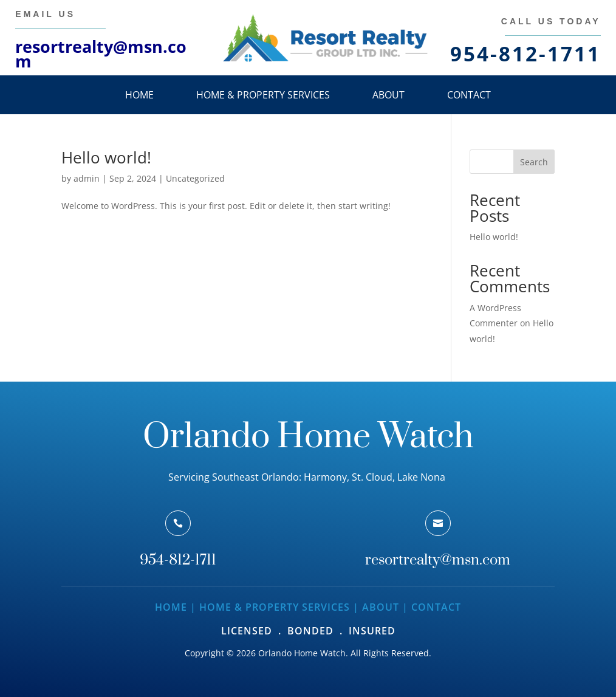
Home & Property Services (263, 95)
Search (534, 162)
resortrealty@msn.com (101, 54)
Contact (469, 95)
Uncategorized (195, 178)
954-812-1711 (178, 560)
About (388, 95)
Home (139, 95)
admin (87, 178)
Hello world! (106, 157)
